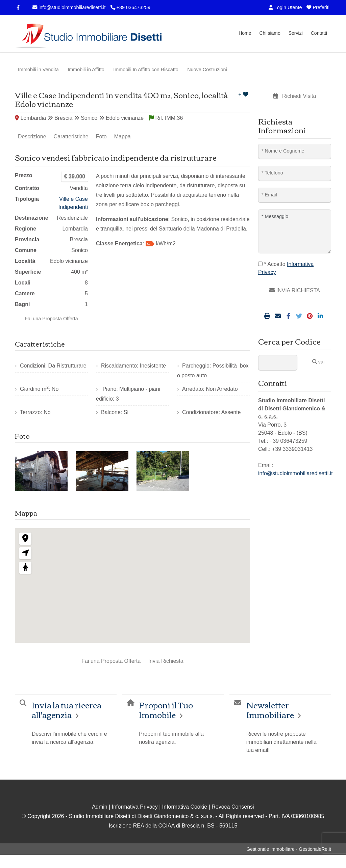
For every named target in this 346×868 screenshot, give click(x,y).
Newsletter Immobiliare (270, 710)
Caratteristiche (71, 137)
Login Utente (285, 7)
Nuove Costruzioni (207, 70)
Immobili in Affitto (86, 70)
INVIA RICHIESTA (295, 290)
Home (245, 33)
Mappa (122, 137)
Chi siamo (270, 33)
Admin (100, 807)
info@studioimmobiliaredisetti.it (69, 7)
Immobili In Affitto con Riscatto (146, 70)
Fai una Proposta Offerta (51, 319)
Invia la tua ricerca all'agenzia (67, 710)
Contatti (319, 33)
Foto (101, 137)
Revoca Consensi (233, 807)
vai (318, 362)
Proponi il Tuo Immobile (166, 710)
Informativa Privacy (135, 807)
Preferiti (318, 7)
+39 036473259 (130, 7)
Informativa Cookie (185, 807)
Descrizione (32, 137)
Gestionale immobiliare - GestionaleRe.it (289, 849)
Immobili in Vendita (38, 70)
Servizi (296, 33)
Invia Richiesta (166, 661)
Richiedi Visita (295, 96)
